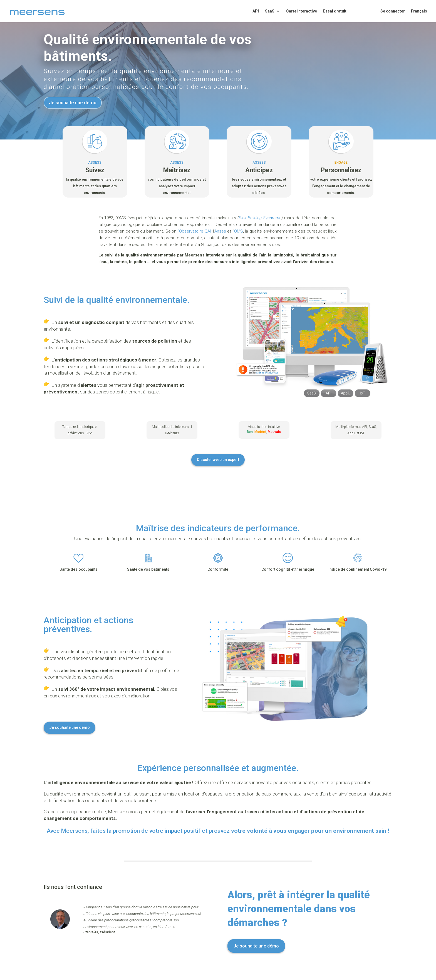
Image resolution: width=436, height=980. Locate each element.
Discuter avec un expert (218, 460)
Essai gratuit (335, 11)
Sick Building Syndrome (260, 218)
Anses (220, 231)
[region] (364, 933)
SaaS (270, 11)
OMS (239, 231)
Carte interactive (302, 11)
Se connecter (393, 11)
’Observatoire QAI (195, 231)
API (256, 11)
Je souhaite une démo (73, 103)
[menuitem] (419, 16)
